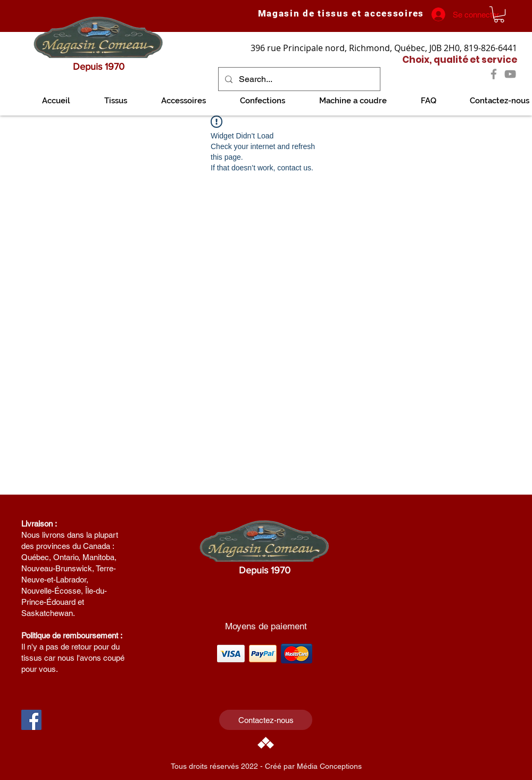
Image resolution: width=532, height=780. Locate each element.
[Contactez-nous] (266, 720)
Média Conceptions (329, 766)
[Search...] (298, 79)
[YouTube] (510, 74)
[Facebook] (494, 74)
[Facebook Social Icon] (31, 720)
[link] (499, 14)
